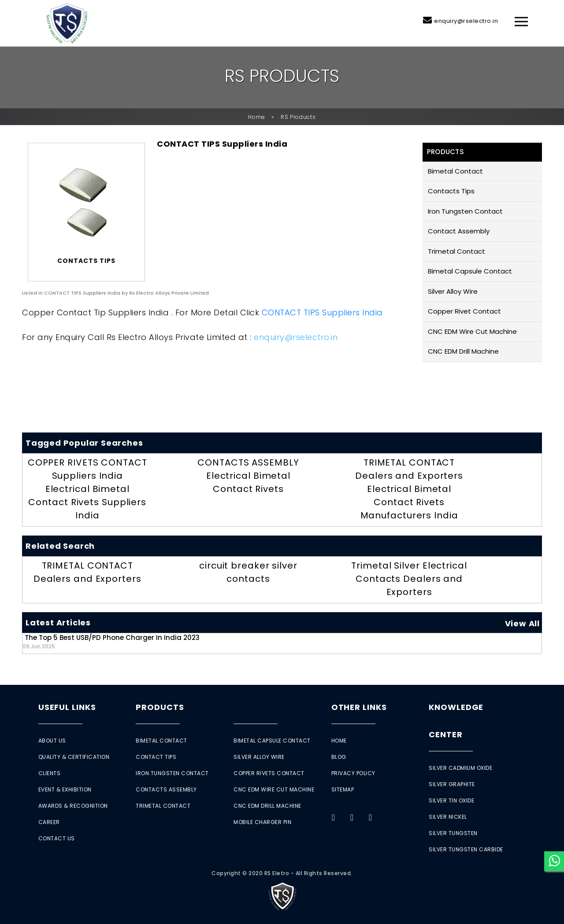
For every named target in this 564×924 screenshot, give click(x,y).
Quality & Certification (74, 757)
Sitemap (343, 789)
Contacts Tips (451, 191)
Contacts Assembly (166, 789)
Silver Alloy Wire (453, 291)
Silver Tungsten (453, 833)
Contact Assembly (459, 231)
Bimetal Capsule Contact (470, 271)
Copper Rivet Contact (464, 311)
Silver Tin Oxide (451, 800)
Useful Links (67, 707)
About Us (52, 741)
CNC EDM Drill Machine (463, 351)
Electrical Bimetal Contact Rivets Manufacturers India (409, 502)
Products (160, 707)
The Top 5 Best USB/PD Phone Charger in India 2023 (111, 641)
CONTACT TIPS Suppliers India (322, 312)
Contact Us (57, 838)
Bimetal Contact (455, 171)
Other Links (359, 707)
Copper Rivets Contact (269, 773)
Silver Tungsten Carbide (466, 849)
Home (257, 117)
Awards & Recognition (73, 806)
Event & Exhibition (65, 789)
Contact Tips (156, 757)
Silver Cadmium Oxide (460, 768)
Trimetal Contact (456, 251)
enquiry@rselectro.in (466, 21)
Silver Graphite (452, 784)
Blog (339, 757)
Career (49, 822)
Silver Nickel (448, 817)
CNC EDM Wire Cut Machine (472, 331)
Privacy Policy (353, 773)
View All (522, 623)
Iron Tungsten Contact (465, 211)
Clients (50, 773)
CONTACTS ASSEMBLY (248, 462)
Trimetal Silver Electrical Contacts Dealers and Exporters (409, 579)
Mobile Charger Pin (262, 822)
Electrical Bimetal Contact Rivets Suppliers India (87, 502)
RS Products (298, 117)
